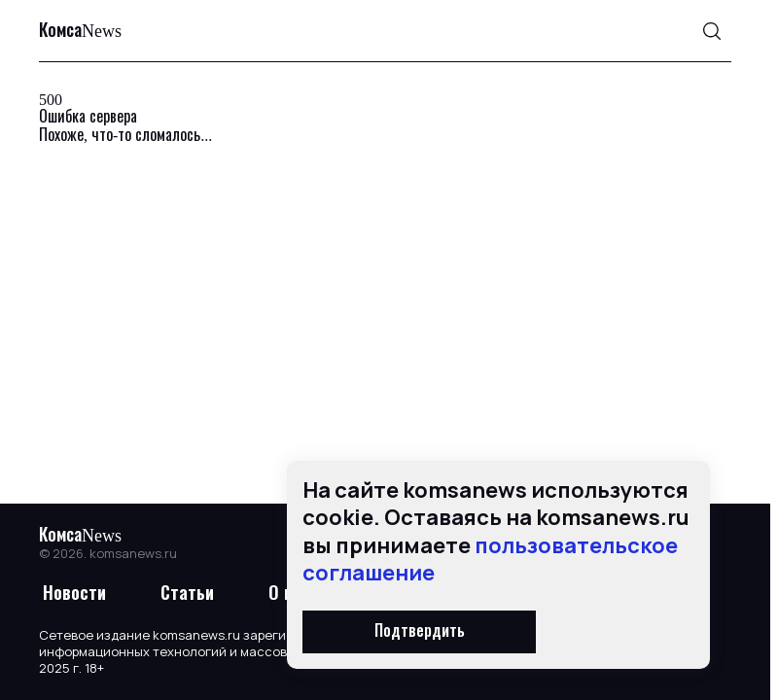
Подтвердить (420, 631)
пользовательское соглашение (490, 560)
